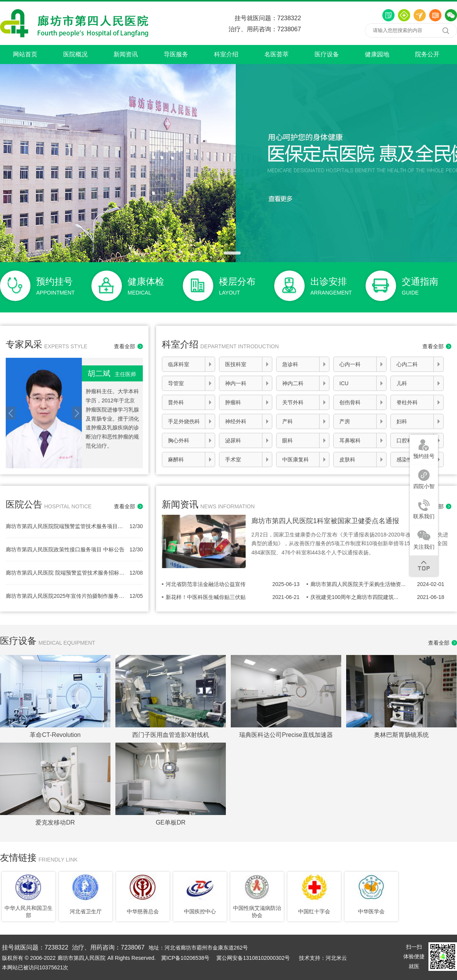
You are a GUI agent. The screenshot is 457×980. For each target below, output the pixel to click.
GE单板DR (171, 822)
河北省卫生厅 (86, 911)
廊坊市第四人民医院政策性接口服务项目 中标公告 (65, 549)
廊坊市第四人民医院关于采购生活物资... (358, 584)
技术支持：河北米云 (323, 958)
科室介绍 (226, 54)
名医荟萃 (276, 54)
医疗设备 (327, 54)
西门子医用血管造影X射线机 (171, 735)
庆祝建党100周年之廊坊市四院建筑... (354, 597)
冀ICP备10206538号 (185, 958)
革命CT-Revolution (55, 735)
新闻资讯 (126, 54)
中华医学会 (371, 911)
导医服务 (176, 54)
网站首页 (25, 54)
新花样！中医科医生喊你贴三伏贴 (206, 597)
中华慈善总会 (143, 911)
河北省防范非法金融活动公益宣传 (206, 584)
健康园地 (377, 54)
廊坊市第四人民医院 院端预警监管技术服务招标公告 (66, 573)
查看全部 (125, 346)
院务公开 (427, 54)
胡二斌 (112, 373)
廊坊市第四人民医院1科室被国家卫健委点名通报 (325, 521)
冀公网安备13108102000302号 (253, 958)
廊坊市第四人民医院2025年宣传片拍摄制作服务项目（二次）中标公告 (66, 596)
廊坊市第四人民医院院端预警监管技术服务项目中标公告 (66, 526)
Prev (10, 413)
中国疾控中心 (200, 911)
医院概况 (75, 54)
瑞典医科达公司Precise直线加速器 (286, 735)
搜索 (446, 30)
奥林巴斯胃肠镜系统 (401, 735)
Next (77, 413)
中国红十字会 (314, 911)
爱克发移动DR (55, 822)
